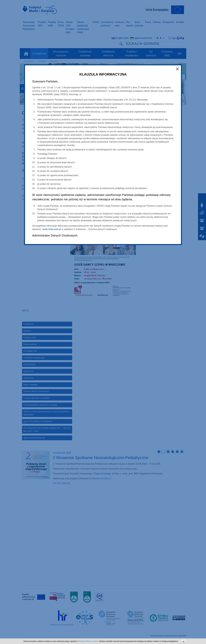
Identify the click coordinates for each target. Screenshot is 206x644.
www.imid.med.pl (52, 229)
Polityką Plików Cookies (88, 641)
